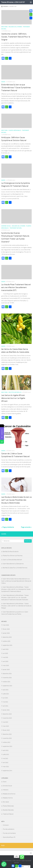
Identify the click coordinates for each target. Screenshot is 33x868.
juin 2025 (5, 653)
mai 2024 (5, 702)
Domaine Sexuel (6, 226)
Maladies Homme (8, 798)
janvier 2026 (6, 633)
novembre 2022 (7, 738)
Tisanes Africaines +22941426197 (13, 2)
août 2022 (6, 750)
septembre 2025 (8, 645)
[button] (4, 864)
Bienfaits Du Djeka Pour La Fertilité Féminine (15, 568)
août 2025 (6, 649)
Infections (4, 27)
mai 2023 (5, 722)
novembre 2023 (7, 718)
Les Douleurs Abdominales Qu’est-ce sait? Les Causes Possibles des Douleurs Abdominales (16, 500)
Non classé (6, 802)
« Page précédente (8, 527)
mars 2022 (6, 767)
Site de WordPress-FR (9, 837)
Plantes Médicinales (15, 130)
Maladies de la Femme (15, 27)
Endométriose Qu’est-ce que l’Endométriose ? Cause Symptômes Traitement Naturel (16, 88)
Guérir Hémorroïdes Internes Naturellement (15, 579)
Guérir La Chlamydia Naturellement (12, 560)
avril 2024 (6, 706)
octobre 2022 (7, 742)
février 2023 (6, 730)
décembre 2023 (7, 714)
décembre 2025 (7, 637)
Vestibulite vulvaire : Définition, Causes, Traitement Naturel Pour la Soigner (16, 37)
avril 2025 (6, 661)
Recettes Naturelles (15, 392)
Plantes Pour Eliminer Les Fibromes (13, 556)
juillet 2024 (6, 694)
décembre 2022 (7, 734)
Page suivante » (26, 527)
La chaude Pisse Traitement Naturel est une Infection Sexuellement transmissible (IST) (16, 287)
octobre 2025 (7, 641)
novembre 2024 (7, 678)
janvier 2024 (6, 710)
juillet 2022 (6, 754)
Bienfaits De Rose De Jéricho (11, 552)
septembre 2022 (8, 746)
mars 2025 (6, 665)
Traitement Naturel (16, 228)
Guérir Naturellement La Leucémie (12, 612)
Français (20, 867)
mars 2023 (6, 726)
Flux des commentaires (9, 833)
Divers (3, 82)
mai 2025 (5, 657)
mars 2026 (6, 625)
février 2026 (6, 629)
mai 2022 (5, 758)
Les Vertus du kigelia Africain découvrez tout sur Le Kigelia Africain (13, 398)
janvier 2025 (6, 670)
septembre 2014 (8, 771)
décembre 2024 (7, 674)
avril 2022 (6, 763)
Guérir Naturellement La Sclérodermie (13, 564)
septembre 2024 (8, 686)
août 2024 (6, 690)
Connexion (6, 825)
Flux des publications (9, 829)
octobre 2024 (7, 682)
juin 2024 (5, 698)
